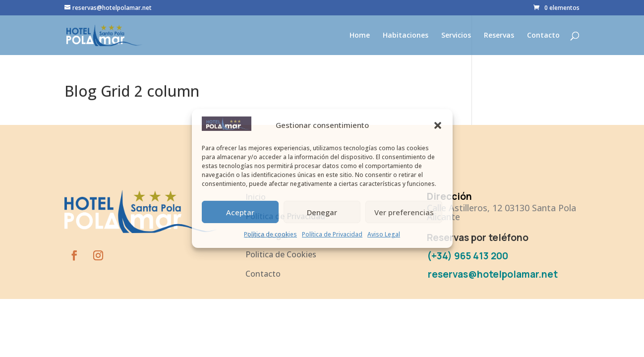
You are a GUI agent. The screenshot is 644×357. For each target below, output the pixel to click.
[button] (438, 125)
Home (360, 36)
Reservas (499, 36)
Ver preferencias (404, 212)
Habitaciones (406, 36)
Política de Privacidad (332, 234)
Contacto (543, 36)
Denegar (322, 212)
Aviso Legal (384, 234)
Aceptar (240, 212)
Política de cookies (270, 234)
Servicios (456, 36)
